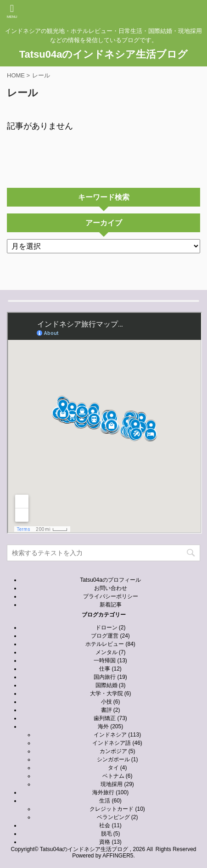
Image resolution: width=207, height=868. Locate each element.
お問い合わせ (111, 588)
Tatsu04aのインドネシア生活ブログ (104, 54)
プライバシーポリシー (111, 596)
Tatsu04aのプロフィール (110, 580)
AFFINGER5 (118, 856)
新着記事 (111, 605)
